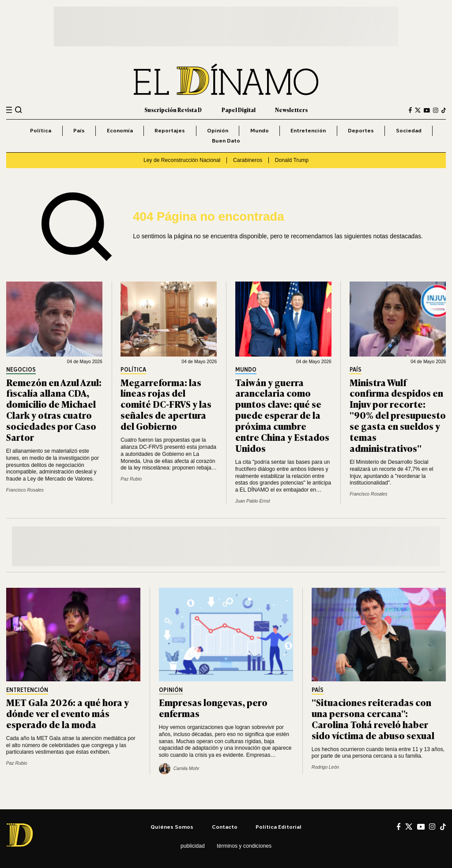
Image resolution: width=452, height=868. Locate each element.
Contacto (225, 827)
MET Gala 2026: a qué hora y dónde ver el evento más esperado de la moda (68, 713)
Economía (120, 130)
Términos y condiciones (244, 846)
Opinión (218, 130)
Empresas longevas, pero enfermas (213, 707)
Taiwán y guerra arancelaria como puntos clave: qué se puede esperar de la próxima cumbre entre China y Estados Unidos (282, 415)
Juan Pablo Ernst (253, 501)
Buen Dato (226, 141)
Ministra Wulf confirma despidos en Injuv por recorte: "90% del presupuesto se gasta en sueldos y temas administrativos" (398, 415)
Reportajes (170, 130)
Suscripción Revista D (173, 110)
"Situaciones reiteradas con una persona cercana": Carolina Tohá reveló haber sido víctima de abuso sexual (373, 718)
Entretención (308, 130)
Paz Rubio (131, 479)
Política (41, 130)
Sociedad (409, 130)
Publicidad (193, 846)
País (79, 130)
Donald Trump (292, 160)
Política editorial (279, 827)
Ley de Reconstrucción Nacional (182, 160)
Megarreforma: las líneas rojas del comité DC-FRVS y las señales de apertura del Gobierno (166, 404)
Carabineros (248, 160)
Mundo (260, 130)
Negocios (21, 370)
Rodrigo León (325, 767)
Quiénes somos (172, 827)
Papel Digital (239, 110)
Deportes (361, 130)
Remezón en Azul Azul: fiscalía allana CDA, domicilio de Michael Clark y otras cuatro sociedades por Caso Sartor (54, 409)
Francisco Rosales (25, 490)
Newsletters (291, 110)
